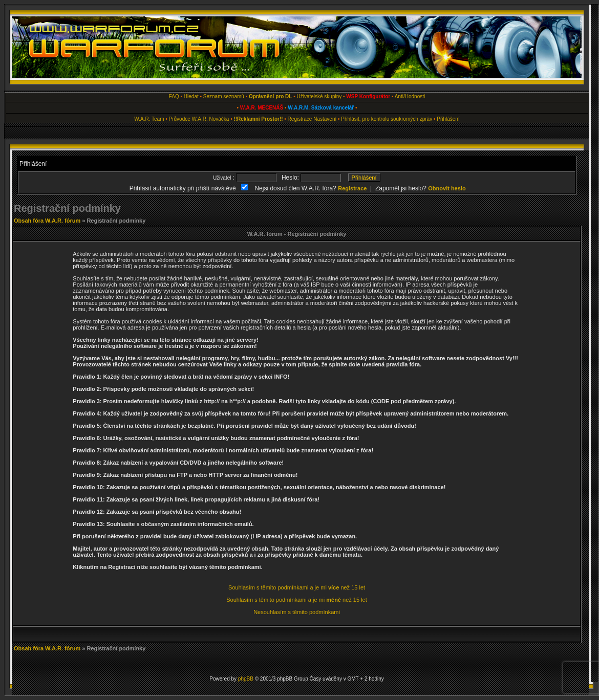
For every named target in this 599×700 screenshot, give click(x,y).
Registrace (300, 119)
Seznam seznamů (224, 96)
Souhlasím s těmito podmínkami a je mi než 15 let (297, 587)
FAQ (174, 96)
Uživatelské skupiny (319, 96)
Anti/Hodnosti (410, 96)
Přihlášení (448, 119)
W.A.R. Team (149, 119)
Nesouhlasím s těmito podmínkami (297, 612)
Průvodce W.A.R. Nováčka (199, 119)
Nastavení (325, 119)
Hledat (191, 96)
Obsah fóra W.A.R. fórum (47, 221)
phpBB (246, 679)
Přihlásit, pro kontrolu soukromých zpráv (387, 119)
